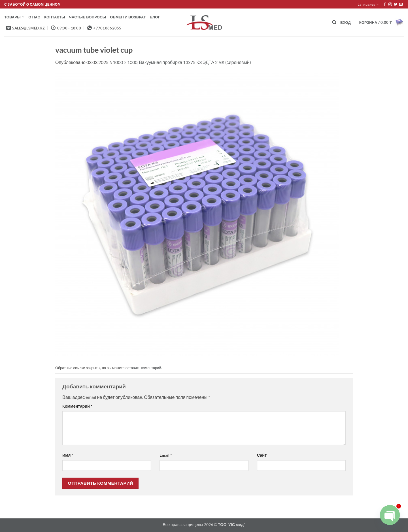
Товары (14, 17)
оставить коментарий (143, 368)
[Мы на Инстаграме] (390, 5)
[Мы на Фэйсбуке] (385, 5)
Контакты (55, 17)
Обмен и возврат (128, 17)
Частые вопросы (88, 17)
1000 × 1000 (125, 62)
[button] (346, 22)
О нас (34, 17)
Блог (155, 17)
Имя (68, 455)
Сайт (262, 455)
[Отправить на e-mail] (401, 5)
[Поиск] (334, 22)
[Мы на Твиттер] (396, 5)
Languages (368, 4)
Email (166, 455)
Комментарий (77, 406)
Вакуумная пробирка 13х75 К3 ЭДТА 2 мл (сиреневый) (195, 62)
